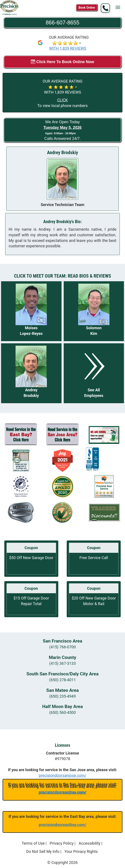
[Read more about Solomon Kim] (94, 311)
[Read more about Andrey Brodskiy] (31, 373)
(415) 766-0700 (62, 647)
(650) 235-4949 (62, 696)
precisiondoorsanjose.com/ (62, 775)
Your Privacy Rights (81, 851)
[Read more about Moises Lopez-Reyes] (31, 311)
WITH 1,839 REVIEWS (68, 48)
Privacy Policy (62, 843)
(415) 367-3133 (62, 663)
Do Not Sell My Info (43, 851)
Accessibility (89, 843)
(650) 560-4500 (62, 712)
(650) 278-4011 (62, 680)
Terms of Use (33, 843)
